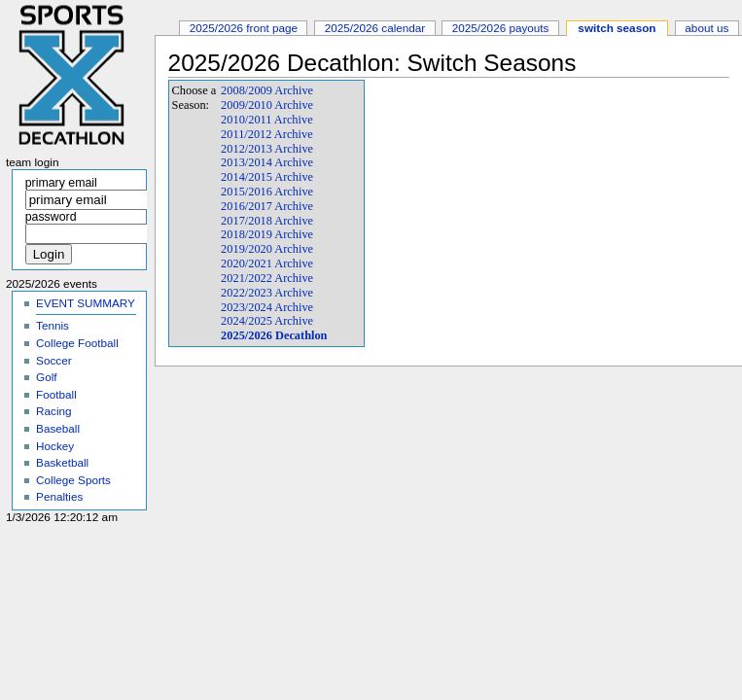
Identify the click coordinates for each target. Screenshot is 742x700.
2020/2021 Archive (267, 263)
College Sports (73, 480)
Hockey (55, 446)
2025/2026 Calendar (375, 28)
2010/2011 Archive (267, 120)
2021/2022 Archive (267, 278)
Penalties (59, 496)
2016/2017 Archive (267, 206)
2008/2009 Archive (267, 90)
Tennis (53, 325)
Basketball (62, 462)
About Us (707, 28)
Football (56, 394)
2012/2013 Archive (267, 149)
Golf (47, 377)
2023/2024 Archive (267, 307)
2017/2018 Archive (267, 221)
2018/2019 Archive (267, 234)
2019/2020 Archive (267, 249)
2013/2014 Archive (267, 162)
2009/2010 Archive (267, 105)
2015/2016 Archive (267, 192)
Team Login (33, 162)
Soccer (53, 360)
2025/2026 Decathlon (274, 335)
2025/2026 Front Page (244, 28)
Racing (53, 411)
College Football (77, 343)
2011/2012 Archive (267, 134)
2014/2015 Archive (267, 177)
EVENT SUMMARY (86, 303)
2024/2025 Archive (267, 321)
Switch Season (617, 28)
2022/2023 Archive (267, 293)
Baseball (58, 428)
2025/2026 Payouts (501, 28)
